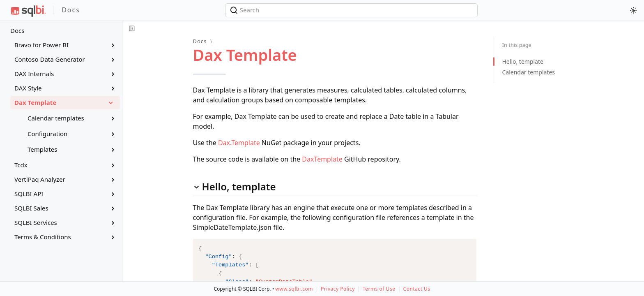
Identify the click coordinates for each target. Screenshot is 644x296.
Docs (17, 30)
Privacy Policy (338, 289)
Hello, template (523, 61)
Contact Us (417, 289)
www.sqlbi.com (294, 289)
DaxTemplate (322, 159)
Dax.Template (239, 143)
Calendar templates (529, 72)
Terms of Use (379, 289)
